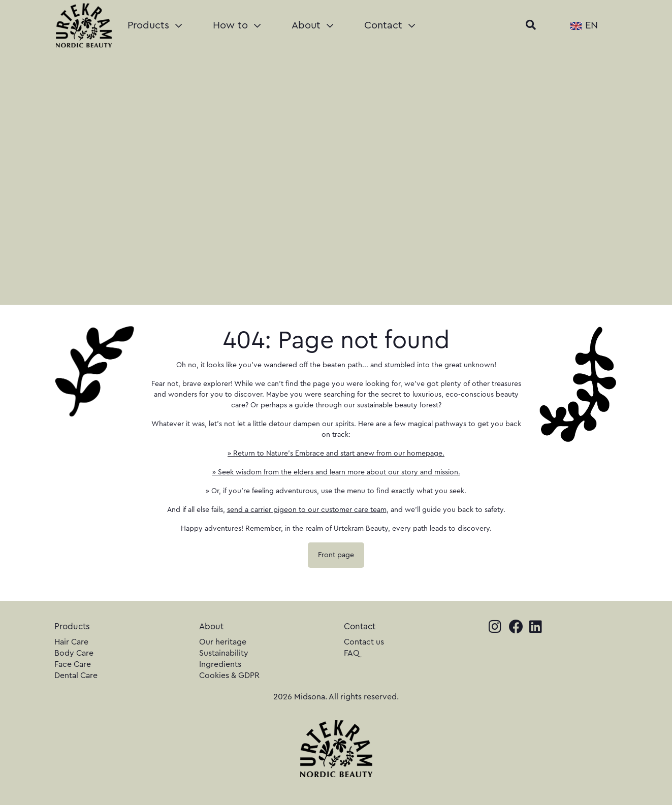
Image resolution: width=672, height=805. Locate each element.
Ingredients (220, 664)
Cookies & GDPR (229, 675)
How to (237, 25)
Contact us (364, 642)
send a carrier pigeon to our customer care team (307, 510)
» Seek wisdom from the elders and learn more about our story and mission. (336, 472)
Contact (390, 25)
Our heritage (223, 642)
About (312, 25)
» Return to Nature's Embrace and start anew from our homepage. (336, 454)
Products (155, 25)
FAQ (352, 653)
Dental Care (76, 675)
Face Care (73, 664)
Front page (336, 555)
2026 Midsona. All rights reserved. (336, 697)
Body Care (74, 653)
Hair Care (71, 642)
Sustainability (224, 653)
